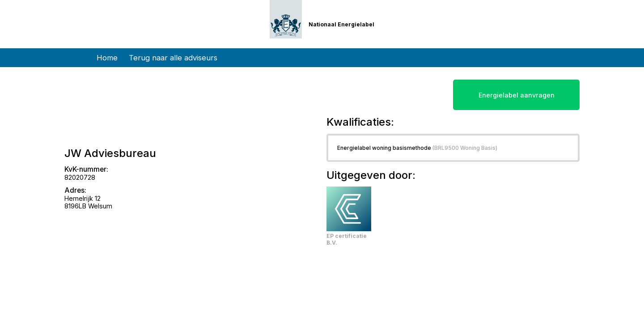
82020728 (80, 177)
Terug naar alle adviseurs (173, 58)
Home (107, 58)
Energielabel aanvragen (517, 95)
